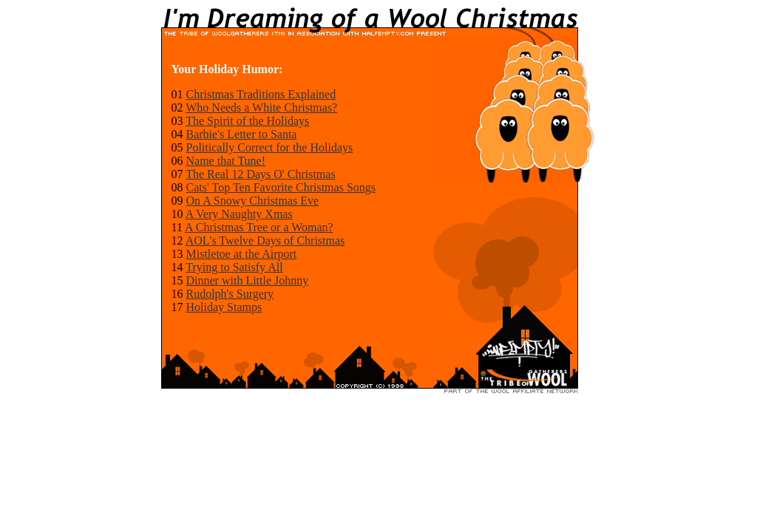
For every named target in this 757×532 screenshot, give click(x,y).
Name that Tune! (226, 161)
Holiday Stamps (224, 307)
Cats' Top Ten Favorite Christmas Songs (281, 187)
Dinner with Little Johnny (248, 280)
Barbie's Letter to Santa (242, 134)
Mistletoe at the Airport (242, 254)
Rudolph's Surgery (230, 294)
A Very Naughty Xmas (239, 214)
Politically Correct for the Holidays (270, 147)
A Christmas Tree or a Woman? (259, 227)
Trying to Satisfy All (234, 267)
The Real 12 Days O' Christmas (260, 174)
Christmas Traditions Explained (261, 94)
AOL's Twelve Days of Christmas (265, 241)
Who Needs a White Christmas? (261, 108)
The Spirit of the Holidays (247, 121)
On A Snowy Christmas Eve (253, 201)
